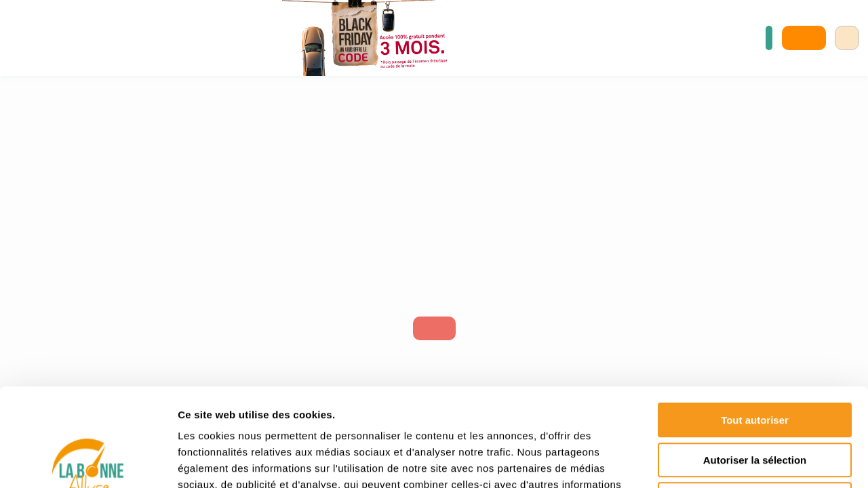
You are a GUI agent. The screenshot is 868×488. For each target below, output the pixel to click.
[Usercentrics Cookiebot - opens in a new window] (88, 462)
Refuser (755, 402)
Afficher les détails (747, 461)
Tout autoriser (755, 322)
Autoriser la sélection (755, 362)
